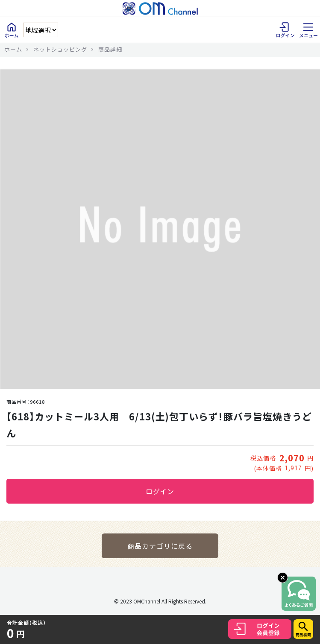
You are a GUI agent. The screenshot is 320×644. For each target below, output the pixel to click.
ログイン (160, 491)
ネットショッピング (60, 49)
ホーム (13, 49)
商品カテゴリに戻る (160, 546)
